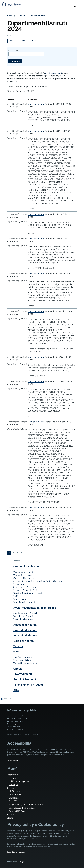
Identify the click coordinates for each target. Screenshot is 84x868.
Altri (16, 690)
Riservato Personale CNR (25, 590)
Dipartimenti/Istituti (23, 616)
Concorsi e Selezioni (26, 567)
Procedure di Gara (22, 660)
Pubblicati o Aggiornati (19, 781)
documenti (21, 16)
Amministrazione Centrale (26, 613)
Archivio (13, 778)
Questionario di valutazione (22, 808)
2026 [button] (13, 41)
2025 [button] (24, 41)
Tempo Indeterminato (24, 572)
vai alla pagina (13, 760)
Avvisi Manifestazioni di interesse (35, 608)
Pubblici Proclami (25, 679)
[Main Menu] (78, 7)
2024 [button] (35, 41)
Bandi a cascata (20, 599)
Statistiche (14, 798)
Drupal (19, 861)
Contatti (11, 815)
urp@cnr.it (18, 724)
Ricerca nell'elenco (16, 51)
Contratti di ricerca (25, 630)
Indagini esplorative (23, 657)
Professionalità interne (24, 619)
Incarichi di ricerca (25, 635)
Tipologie (13, 785)
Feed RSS (13, 801)
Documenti (13, 775)
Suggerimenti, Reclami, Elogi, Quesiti (26, 804)
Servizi (10, 788)
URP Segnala (15, 791)
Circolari (19, 669)
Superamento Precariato (25, 587)
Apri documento (36, 104)
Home (10, 16)
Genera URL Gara (17, 811)
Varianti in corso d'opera (25, 663)
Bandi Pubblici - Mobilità (25, 602)
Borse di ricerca (23, 641)
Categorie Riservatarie (24, 578)
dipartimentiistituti (38, 16)
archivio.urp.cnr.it (53, 73)
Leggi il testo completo (16, 852)
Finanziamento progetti (28, 685)
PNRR (16, 596)
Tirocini (18, 646)
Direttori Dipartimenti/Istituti (27, 593)
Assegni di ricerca (25, 625)
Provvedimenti (23, 674)
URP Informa (15, 794)
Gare (16, 652)
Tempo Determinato (23, 575)
